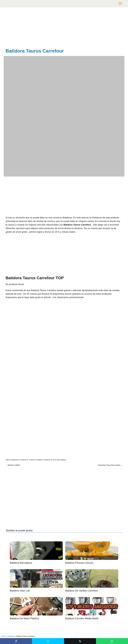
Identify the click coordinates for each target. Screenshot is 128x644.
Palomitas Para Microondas (109, 465)
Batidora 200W (14, 465)
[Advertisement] (64, 28)
